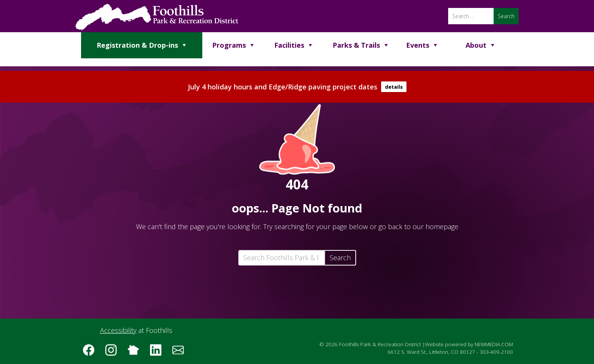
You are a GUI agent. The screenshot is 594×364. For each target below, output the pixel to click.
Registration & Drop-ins (137, 45)
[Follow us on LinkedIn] (158, 353)
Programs (229, 45)
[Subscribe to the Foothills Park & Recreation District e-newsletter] (181, 353)
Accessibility (118, 330)
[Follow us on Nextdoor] (136, 353)
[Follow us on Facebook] (91, 353)
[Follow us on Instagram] (114, 353)
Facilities (289, 45)
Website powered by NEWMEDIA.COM (469, 344)
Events (418, 45)
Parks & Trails (356, 45)
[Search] (471, 16)
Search (340, 258)
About (476, 45)
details (394, 87)
